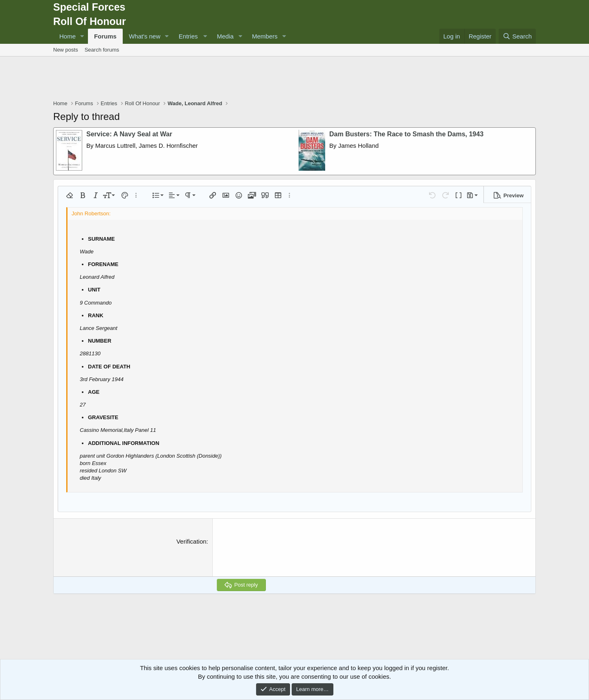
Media (225, 36)
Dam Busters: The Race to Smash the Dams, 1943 (406, 134)
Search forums (102, 50)
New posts (66, 50)
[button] (82, 36)
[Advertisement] (294, 79)
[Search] (517, 36)
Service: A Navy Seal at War (129, 134)
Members (265, 36)
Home (67, 36)
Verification (191, 541)
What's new (145, 36)
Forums (105, 36)
